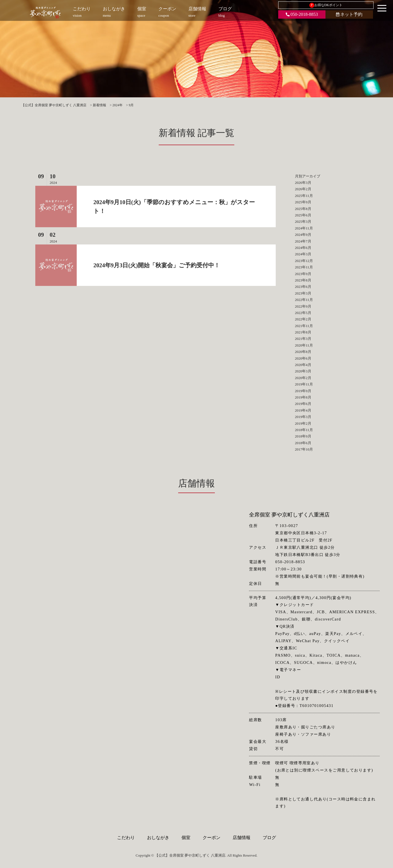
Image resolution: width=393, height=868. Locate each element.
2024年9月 (303, 235)
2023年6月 (303, 287)
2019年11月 (304, 384)
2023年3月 (303, 293)
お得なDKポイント (326, 5)
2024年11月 (304, 228)
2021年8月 (303, 332)
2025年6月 (303, 215)
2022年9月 (303, 306)
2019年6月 (303, 404)
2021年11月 (304, 326)
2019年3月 (303, 417)
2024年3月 (303, 254)
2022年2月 (303, 319)
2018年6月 (303, 443)
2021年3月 (303, 339)
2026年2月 (303, 189)
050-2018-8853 (302, 14)
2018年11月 (304, 430)
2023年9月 (303, 274)
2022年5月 (303, 313)
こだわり (126, 838)
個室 (186, 838)
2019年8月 (303, 397)
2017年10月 (304, 449)
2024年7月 (303, 241)
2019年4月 (303, 410)
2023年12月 (304, 261)
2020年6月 (303, 358)
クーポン (212, 838)
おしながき (158, 838)
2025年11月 (304, 196)
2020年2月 (303, 378)
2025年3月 (303, 222)
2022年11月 (304, 300)
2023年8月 (303, 280)
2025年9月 (303, 202)
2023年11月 (304, 267)
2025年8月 (303, 209)
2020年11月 (304, 345)
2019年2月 (303, 423)
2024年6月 (303, 248)
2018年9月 (303, 436)
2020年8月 (303, 352)
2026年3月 (303, 183)
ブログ (269, 838)
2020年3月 (303, 371)
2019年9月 (303, 391)
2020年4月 (303, 365)
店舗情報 (242, 838)
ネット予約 (349, 14)
